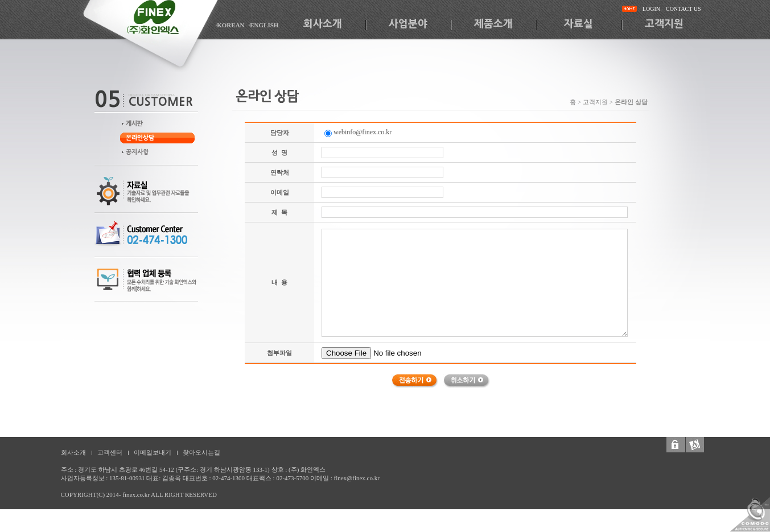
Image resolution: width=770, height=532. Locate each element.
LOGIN (651, 9)
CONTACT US (683, 9)
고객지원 (664, 24)
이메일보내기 (153, 452)
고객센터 (110, 452)
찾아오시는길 (201, 452)
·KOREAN (230, 25)
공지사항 (137, 152)
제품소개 (493, 24)
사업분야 (408, 24)
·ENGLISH (264, 25)
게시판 (134, 124)
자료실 (578, 24)
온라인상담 (140, 138)
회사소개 (323, 24)
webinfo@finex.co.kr (358, 132)
